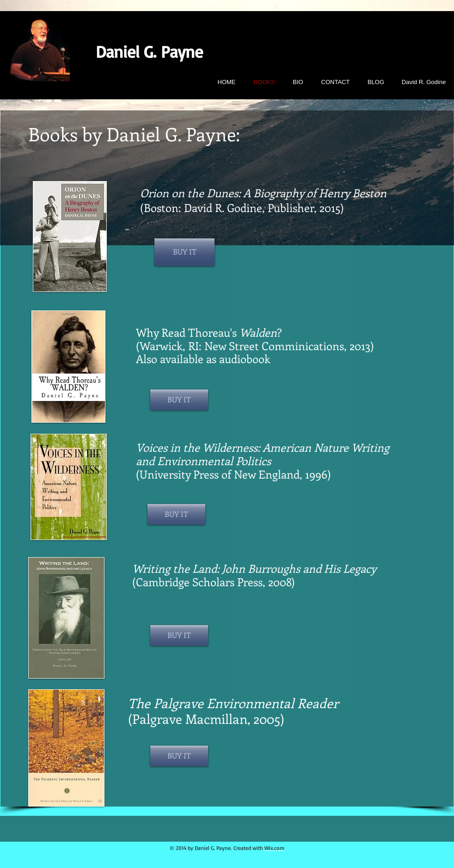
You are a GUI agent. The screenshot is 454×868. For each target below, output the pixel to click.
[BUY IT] (184, 252)
